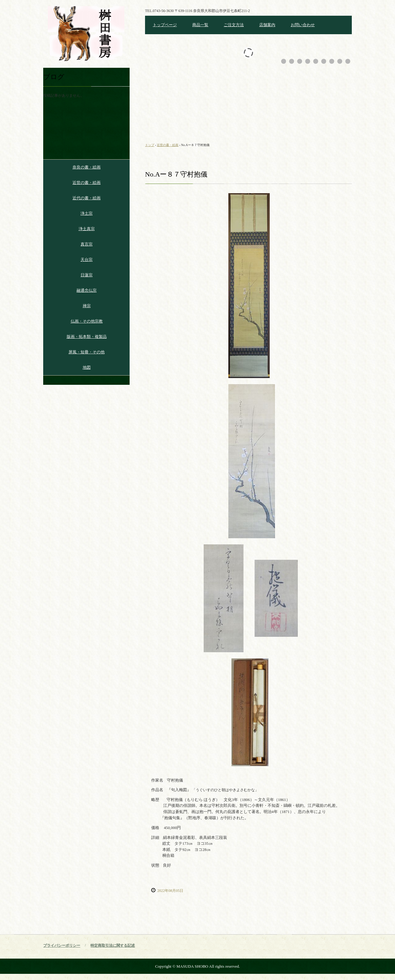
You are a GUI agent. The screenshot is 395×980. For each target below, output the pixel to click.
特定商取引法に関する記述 (113, 945)
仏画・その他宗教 (87, 321)
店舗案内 (267, 25)
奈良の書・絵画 (87, 167)
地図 (87, 367)
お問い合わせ (303, 25)
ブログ (54, 77)
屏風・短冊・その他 (87, 352)
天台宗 (87, 260)
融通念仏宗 (87, 290)
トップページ (165, 25)
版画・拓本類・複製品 (87, 337)
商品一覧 (200, 25)
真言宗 (87, 244)
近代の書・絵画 (87, 198)
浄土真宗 (87, 229)
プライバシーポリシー (62, 945)
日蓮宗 (87, 275)
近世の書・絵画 (87, 183)
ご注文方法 (234, 25)
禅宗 (87, 306)
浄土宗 (87, 213)
